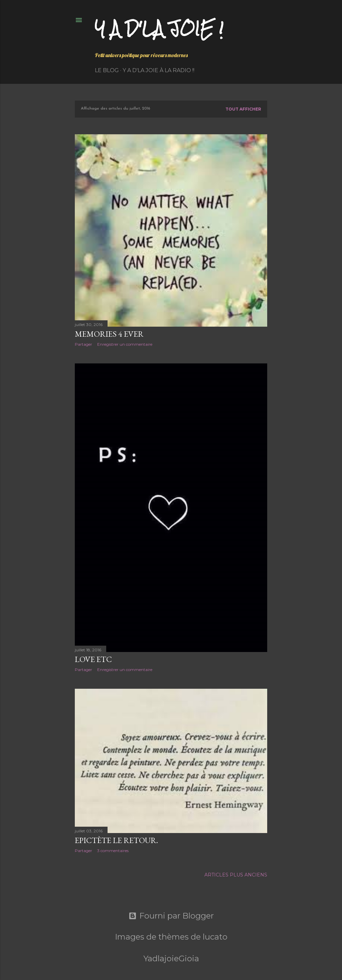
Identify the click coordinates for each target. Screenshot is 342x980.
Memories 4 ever (109, 334)
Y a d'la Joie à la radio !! (158, 70)
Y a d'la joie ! (159, 29)
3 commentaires (113, 851)
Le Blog (107, 70)
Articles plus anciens (236, 875)
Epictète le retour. (116, 840)
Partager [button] (83, 344)
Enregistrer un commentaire (125, 344)
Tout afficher (243, 109)
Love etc (93, 659)
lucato (215, 937)
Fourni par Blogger (171, 916)
